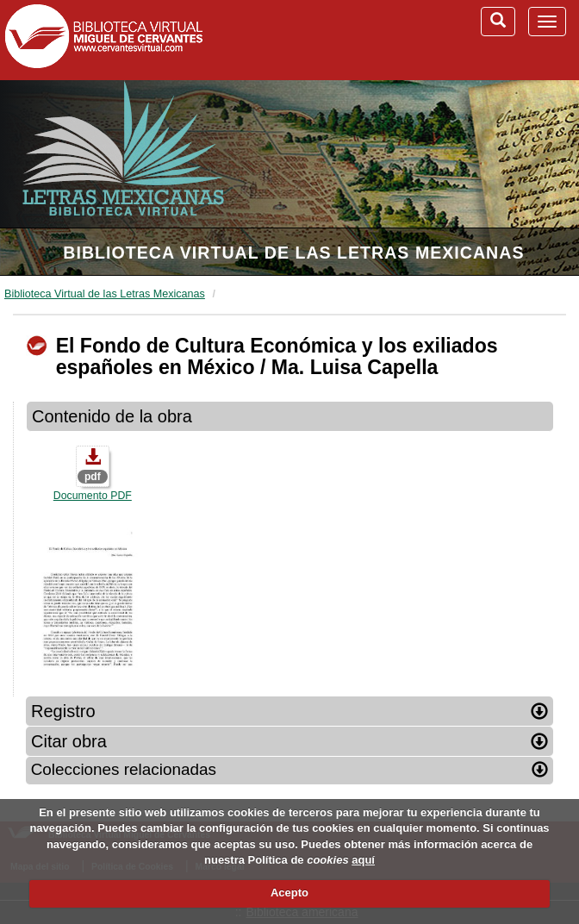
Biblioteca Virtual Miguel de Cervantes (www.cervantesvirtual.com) (103, 40)
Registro (289, 711)
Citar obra (289, 741)
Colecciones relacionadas (290, 769)
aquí (363, 860)
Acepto (289, 893)
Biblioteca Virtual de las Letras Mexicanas (293, 253)
